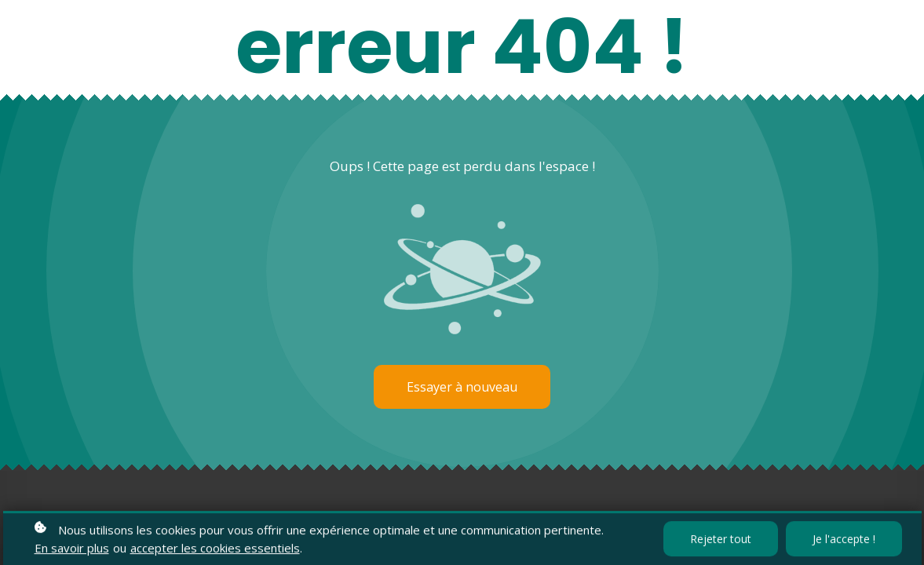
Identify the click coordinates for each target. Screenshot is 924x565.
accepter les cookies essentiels (215, 549)
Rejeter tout (721, 540)
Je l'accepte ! (844, 540)
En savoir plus (72, 549)
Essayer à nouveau (462, 387)
